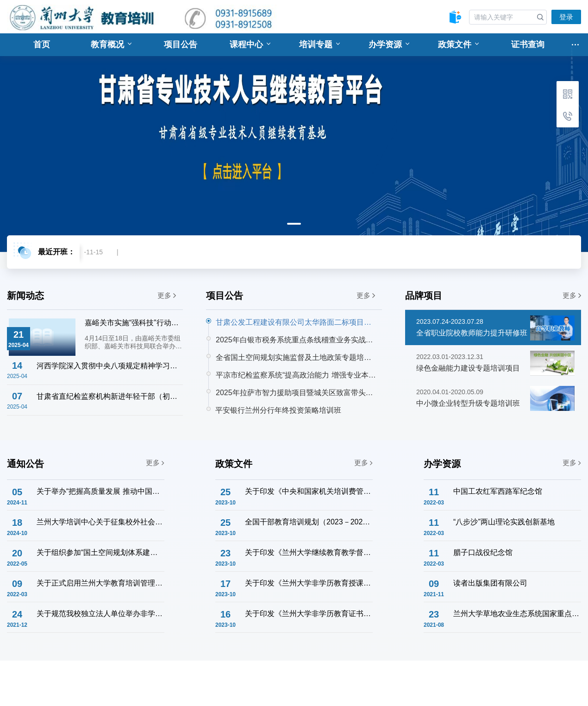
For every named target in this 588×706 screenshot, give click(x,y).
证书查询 (528, 44)
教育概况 (111, 44)
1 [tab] (294, 224)
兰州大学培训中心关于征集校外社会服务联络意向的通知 (100, 522)
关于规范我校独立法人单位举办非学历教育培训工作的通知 (100, 614)
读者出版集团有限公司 (490, 583)
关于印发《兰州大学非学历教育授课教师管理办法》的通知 (308, 583)
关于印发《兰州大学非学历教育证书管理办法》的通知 (308, 614)
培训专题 (319, 44)
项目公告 (181, 44)
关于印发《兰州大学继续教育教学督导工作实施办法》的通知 (308, 552)
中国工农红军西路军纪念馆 (498, 491)
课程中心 (250, 44)
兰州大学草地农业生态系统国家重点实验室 (517, 614)
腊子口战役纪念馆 (483, 552)
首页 (42, 44)
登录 (566, 17)
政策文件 (458, 44)
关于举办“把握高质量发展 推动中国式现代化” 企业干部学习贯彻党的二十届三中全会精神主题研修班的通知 (100, 491)
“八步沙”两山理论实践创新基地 (504, 522)
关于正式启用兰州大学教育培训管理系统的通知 (100, 583)
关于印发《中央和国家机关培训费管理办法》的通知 (308, 491)
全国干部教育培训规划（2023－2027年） (308, 522)
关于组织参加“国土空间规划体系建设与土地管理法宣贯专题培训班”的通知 (100, 552)
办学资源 (389, 44)
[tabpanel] (294, 143)
